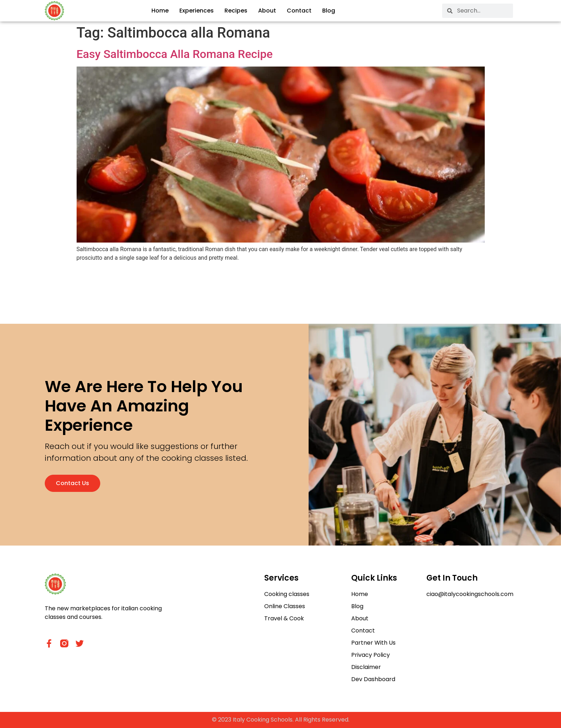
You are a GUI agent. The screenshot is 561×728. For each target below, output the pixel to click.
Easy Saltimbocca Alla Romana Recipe (175, 54)
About (267, 11)
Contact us (72, 483)
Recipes (236, 11)
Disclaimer (366, 667)
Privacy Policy (371, 655)
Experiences (197, 11)
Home (160, 11)
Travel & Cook (284, 618)
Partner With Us (373, 643)
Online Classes (285, 606)
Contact (299, 11)
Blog (329, 11)
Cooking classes (287, 594)
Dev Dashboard (373, 679)
